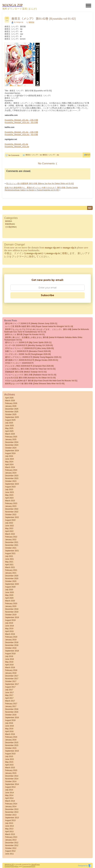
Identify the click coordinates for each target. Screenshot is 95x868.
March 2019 (10, 634)
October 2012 (11, 848)
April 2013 (9, 832)
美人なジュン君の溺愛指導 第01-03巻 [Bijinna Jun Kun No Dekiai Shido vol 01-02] (40, 184)
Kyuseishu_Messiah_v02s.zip (17, 147)
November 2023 (12, 478)
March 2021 (10, 567)
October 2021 (11, 548)
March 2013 (10, 834)
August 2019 (10, 620)
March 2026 (10, 401)
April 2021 (9, 565)
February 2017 (11, 704)
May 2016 (9, 729)
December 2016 (12, 709)
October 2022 (11, 515)
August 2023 (10, 487)
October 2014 (11, 781)
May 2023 (9, 495)
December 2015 (12, 743)
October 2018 (11, 648)
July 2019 (9, 623)
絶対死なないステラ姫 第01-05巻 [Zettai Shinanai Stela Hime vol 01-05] (35, 384)
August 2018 (10, 654)
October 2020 (11, 581)
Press (37, 864)
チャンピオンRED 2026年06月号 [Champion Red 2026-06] (29, 366)
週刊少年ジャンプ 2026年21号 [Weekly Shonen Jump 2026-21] (31, 323)
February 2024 (11, 470)
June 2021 (9, 559)
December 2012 (12, 843)
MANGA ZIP (9, 864)
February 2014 (11, 804)
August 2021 (10, 553)
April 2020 (9, 598)
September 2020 (12, 584)
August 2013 (10, 820)
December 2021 (12, 542)
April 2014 (9, 798)
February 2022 (11, 537)
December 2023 (12, 476)
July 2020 (9, 590)
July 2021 (9, 556)
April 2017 (9, 698)
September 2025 (12, 417)
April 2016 (9, 731)
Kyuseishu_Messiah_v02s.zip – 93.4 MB (21, 122)
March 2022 (10, 534)
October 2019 (11, 615)
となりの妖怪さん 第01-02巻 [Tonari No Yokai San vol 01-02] (30, 369)
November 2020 (12, 579)
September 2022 (12, 517)
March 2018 (10, 667)
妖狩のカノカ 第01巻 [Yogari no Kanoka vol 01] (25, 334)
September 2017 (12, 684)
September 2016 (12, 718)
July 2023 (9, 490)
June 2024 (9, 459)
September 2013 (12, 818)
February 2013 (11, 837)
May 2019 (9, 629)
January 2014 (11, 807)
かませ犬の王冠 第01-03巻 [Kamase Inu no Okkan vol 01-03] (30, 378)
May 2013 (9, 829)
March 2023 (10, 501)
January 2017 (11, 706)
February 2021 (11, 570)
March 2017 (10, 701)
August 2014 (10, 787)
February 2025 (11, 437)
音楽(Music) (10, 224)
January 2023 (11, 506)
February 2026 (11, 403)
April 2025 (9, 431)
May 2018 (9, 662)
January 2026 (11, 406)
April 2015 (9, 765)
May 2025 (9, 428)
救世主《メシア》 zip (51, 155)
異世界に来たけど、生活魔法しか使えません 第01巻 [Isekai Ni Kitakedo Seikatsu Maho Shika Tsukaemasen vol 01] (43, 339)
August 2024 (10, 453)
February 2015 (11, 770)
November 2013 (12, 812)
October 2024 (11, 448)
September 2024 (12, 451)
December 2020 (12, 576)
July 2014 (9, 790)
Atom (17, 866)
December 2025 (12, 409)
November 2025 (12, 412)
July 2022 (9, 523)
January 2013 (11, 840)
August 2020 (10, 587)
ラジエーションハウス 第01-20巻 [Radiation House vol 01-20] (31, 375)
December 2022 (12, 509)
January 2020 (11, 606)
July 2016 (9, 723)
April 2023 (9, 498)
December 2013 (12, 809)
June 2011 (9, 854)
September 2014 (12, 784)
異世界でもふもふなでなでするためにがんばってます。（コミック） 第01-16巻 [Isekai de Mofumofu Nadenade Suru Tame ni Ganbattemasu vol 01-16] (46, 331)
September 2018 (12, 651)
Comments (26, 866)
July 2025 (9, 423)
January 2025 (11, 439)
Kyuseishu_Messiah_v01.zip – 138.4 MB (21, 120)
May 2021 (9, 562)
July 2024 (9, 456)
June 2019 (9, 626)
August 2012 (10, 851)
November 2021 (12, 545)
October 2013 (11, 815)
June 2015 (9, 759)
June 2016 (9, 726)
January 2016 (11, 740)
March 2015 (10, 768)
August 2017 (10, 687)
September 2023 (12, 484)
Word (33, 864)
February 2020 (11, 604)
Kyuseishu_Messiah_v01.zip (16, 144)
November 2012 (12, 845)
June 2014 (9, 793)
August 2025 (10, 420)
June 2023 (9, 492)
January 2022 (11, 540)
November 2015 (12, 745)
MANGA (31, 22)
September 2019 (12, 617)
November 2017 (12, 679)
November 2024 (12, 445)
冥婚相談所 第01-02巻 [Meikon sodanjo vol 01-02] (26, 372)
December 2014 (12, 776)
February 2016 (11, 737)
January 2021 (11, 573)
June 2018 (9, 659)
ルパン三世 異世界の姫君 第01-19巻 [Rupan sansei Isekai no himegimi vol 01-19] (39, 326)
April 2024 (9, 465)
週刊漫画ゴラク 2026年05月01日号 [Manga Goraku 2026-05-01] (32, 360)
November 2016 (12, 712)
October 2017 (11, 681)
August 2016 (10, 720)
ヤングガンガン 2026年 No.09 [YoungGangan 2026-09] (28, 354)
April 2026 (9, 398)
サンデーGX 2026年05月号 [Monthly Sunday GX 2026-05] (29, 345)
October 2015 (11, 748)
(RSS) (12, 866)
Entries (7, 866)
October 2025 (11, 414)
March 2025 (10, 434)
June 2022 (9, 526)
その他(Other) (11, 227)
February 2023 (11, 503)
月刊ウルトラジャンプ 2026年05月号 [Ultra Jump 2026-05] (29, 348)
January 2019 (11, 640)
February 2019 (11, 637)
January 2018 (11, 673)
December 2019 (12, 609)
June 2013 (9, 826)
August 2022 (10, 520)
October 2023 (11, 481)
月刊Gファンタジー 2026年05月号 (19, 363)
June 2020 (9, 592)
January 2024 (11, 473)
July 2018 (9, 656)
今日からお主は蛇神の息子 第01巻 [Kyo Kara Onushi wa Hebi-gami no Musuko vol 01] (41, 381)
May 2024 (9, 462)
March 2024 (10, 467)
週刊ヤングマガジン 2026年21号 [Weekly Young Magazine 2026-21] (33, 357)
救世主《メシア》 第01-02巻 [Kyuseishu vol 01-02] (44, 19)
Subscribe (47, 295)
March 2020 (10, 601)
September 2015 (12, 751)
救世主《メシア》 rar (34, 155)
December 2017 (12, 676)
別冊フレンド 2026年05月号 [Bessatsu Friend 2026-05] (28, 351)
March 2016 (10, 734)
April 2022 (9, 531)
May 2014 (9, 795)
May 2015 (9, 762)
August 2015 (10, 754)
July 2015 (9, 756)
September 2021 (12, 551)
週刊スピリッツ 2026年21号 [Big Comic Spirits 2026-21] (28, 342)
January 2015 (11, 773)
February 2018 (11, 670)
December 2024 (12, 442)
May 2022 (9, 528)
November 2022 (12, 512)
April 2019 (9, 631)
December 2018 (12, 642)
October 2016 (11, 715)
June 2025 (9, 426)
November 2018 (12, 645)
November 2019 (12, 612)
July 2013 (9, 823)
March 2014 (10, 801)
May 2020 (9, 595)
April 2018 (9, 665)
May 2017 (9, 695)
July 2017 (9, 690)
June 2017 (9, 693)
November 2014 (12, 779)
